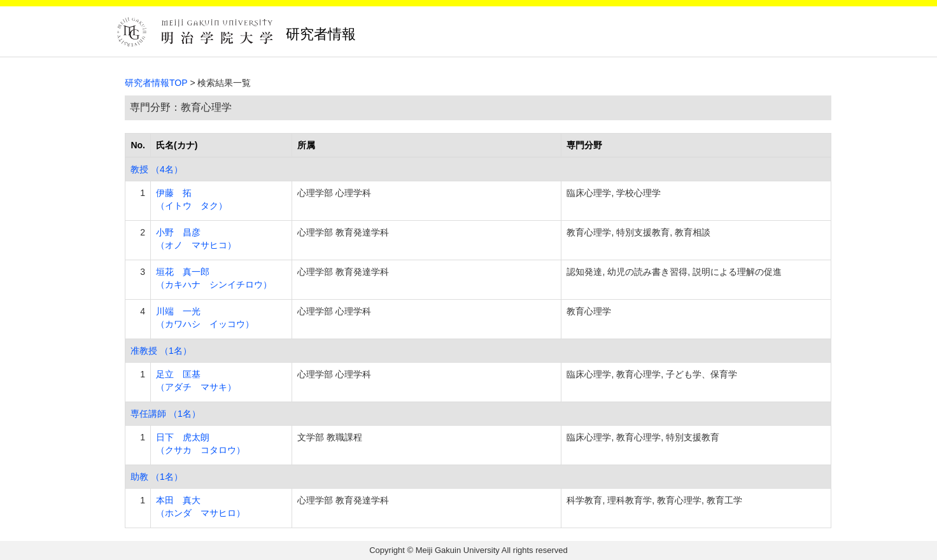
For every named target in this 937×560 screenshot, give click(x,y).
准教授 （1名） (161, 351)
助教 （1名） (157, 477)
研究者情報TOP (156, 83)
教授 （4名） (157, 169)
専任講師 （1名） (166, 414)
